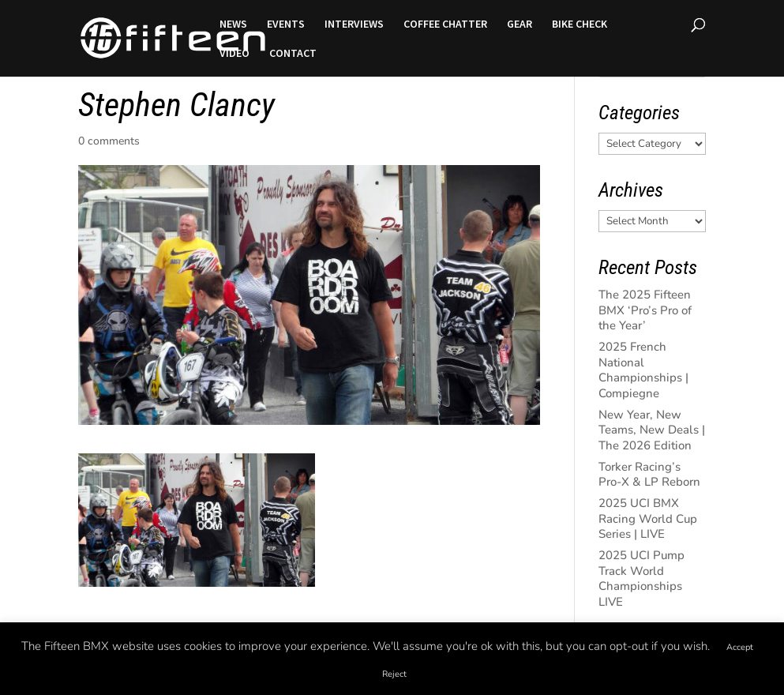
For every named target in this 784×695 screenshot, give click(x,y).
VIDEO (234, 54)
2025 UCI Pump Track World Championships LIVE (641, 579)
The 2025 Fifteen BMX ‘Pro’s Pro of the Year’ (645, 310)
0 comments (109, 141)
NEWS (233, 24)
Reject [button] (394, 674)
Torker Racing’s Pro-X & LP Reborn (649, 475)
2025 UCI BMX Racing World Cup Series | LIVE (648, 518)
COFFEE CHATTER (445, 24)
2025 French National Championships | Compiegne (643, 370)
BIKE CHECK (580, 24)
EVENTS (286, 24)
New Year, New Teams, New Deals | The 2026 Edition (652, 430)
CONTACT (293, 54)
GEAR (520, 24)
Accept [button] (740, 647)
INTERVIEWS (354, 24)
